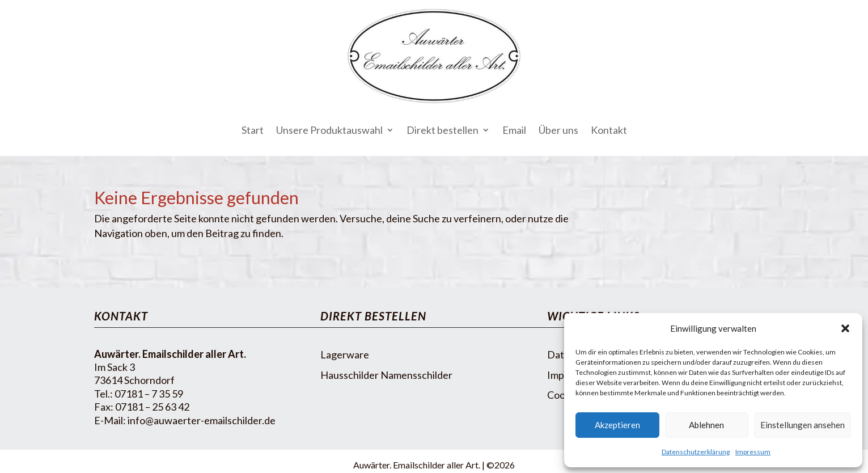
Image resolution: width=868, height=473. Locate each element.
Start (253, 130)
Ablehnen (706, 425)
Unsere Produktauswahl (329, 130)
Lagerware (345, 354)
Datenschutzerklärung (696, 452)
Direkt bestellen (443, 130)
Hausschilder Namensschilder (386, 375)
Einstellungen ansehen (803, 425)
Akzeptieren (617, 425)
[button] (845, 328)
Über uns (558, 130)
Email (514, 130)
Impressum (753, 452)
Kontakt (609, 130)
